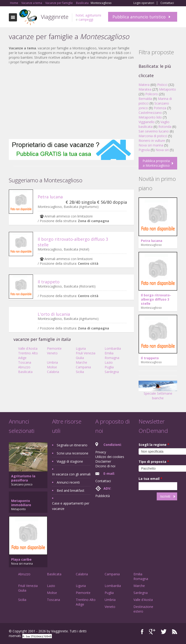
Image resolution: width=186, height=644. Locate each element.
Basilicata (25, 372)
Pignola (144, 150)
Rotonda (165, 127)
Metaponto (168, 89)
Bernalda (145, 99)
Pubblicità (103, 496)
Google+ (152, 632)
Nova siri (162, 150)
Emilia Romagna (112, 355)
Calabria (53, 372)
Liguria (81, 348)
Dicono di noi (105, 466)
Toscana (25, 362)
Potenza (160, 108)
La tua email (150, 479)
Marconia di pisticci (153, 136)
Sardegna (112, 372)
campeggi (86, 19)
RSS (175, 632)
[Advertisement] (71, 102)
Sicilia (80, 372)
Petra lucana (50, 197)
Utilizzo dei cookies (110, 457)
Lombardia (113, 348)
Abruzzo (24, 367)
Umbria (52, 362)
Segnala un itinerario (72, 445)
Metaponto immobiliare (21, 503)
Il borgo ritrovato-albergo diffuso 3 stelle (156, 299)
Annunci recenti (68, 482)
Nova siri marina (151, 145)
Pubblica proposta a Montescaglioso (156, 163)
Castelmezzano (150, 113)
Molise (52, 367)
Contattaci (167, 3)
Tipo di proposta (154, 462)
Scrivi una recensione (73, 453)
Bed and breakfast (71, 490)
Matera (144, 85)
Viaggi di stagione (70, 461)
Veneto (52, 353)
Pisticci (162, 85)
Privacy (101, 452)
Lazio (109, 362)
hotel (80, 15)
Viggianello (147, 122)
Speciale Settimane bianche (158, 392)
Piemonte (54, 348)
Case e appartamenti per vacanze (71, 506)
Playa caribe (21, 559)
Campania (83, 367)
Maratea (145, 89)
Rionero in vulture (152, 141)
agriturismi (93, 15)
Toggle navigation (13, 17)
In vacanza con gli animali (71, 474)
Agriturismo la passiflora (23, 478)
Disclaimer (103, 461)
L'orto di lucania (54, 314)
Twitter (164, 632)
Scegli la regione (154, 445)
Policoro (152, 94)
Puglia (109, 367)
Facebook (142, 632)
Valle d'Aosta (28, 348)
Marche (81, 362)
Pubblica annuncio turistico (139, 17)
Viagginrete (55, 17)
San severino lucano (154, 131)
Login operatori (144, 3)
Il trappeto (49, 282)
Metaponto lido (150, 117)
